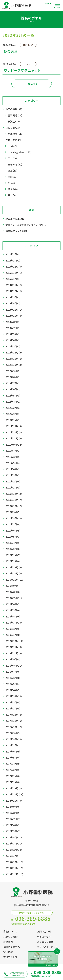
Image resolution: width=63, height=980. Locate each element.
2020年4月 (13, 543)
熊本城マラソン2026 (16, 231)
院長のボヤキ (44, 937)
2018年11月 (14, 647)
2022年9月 (13, 371)
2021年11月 (14, 432)
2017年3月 (13, 770)
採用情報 (8, 952)
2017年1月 (13, 782)
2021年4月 (13, 469)
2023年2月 (13, 346)
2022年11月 (14, 359)
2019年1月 (13, 635)
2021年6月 (13, 457)
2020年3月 (13, 549)
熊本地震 (15, 134)
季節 (13, 177)
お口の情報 (14, 109)
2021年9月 (14, 445)
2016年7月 (13, 819)
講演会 (14, 121)
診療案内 (8, 942)
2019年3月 (14, 623)
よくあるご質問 (45, 942)
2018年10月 (14, 653)
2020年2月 (13, 555)
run (12, 146)
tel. (31, 919)
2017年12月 (14, 715)
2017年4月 (13, 764)
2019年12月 (14, 567)
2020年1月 (13, 561)
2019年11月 (14, 573)
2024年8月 (13, 297)
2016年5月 (13, 831)
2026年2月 (13, 254)
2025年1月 (13, 279)
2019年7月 (14, 598)
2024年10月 (14, 291)
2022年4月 (13, 402)
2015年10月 (14, 874)
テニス (13, 158)
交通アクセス (10, 957)
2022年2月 (13, 414)
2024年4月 (13, 303)
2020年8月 (14, 518)
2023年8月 (13, 322)
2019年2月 (13, 629)
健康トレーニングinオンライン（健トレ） (27, 225)
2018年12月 (14, 641)
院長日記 (13, 140)
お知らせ (13, 128)
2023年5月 (13, 334)
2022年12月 (14, 353)
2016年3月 (14, 844)
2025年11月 (14, 273)
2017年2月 (13, 776)
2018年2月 (13, 702)
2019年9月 (13, 586)
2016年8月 (13, 813)
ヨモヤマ (15, 165)
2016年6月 (13, 825)
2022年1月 (13, 420)
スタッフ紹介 (10, 937)
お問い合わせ (44, 931)
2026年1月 (13, 261)
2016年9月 (13, 807)
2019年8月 (13, 592)
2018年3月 (14, 696)
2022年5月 (13, 396)
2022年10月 (14, 365)
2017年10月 (14, 727)
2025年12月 (14, 267)
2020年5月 (13, 537)
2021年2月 (13, 482)
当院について (10, 931)
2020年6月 (13, 531)
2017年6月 (13, 752)
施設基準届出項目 (15, 219)
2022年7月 (13, 383)
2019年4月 (13, 617)
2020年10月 (14, 506)
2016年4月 (14, 837)
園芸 (13, 171)
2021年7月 (13, 451)
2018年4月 (13, 690)
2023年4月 (13, 340)
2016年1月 (13, 856)
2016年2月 (14, 850)
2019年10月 (14, 580)
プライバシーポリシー (49, 947)
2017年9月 (13, 733)
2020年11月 (14, 500)
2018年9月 (13, 659)
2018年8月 (14, 666)
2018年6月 (13, 678)
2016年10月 (14, 801)
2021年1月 (13, 488)
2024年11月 (14, 285)
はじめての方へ (12, 947)
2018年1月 (13, 709)
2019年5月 (13, 610)
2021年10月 (14, 438)
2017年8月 (14, 739)
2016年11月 (14, 794)
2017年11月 (14, 721)
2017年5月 (13, 758)
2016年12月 (14, 788)
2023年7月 (13, 328)
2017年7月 (13, 745)
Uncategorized (20, 152)
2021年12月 (14, 426)
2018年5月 (13, 684)
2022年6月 (13, 389)
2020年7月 (13, 524)
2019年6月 (13, 604)
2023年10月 (14, 316)
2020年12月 (14, 494)
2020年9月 (13, 512)
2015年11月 (14, 868)
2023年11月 (14, 310)
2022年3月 (13, 408)
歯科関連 (15, 115)
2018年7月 (13, 672)
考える (13, 189)
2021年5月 (13, 463)
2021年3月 (13, 475)
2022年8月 (13, 377)
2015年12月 (14, 862)
